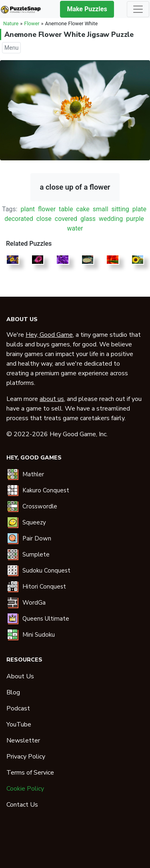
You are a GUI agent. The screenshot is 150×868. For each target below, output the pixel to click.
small (101, 209)
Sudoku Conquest (46, 571)
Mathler (33, 474)
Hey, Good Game (49, 335)
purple (135, 219)
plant (28, 209)
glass (88, 219)
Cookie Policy (25, 789)
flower (47, 209)
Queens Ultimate (46, 619)
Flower (32, 23)
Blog (13, 692)
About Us (20, 676)
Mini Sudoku (39, 635)
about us (52, 399)
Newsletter (23, 741)
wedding (111, 219)
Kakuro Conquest (46, 490)
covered (66, 219)
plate (139, 209)
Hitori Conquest (44, 587)
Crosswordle (40, 506)
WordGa (34, 603)
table (66, 209)
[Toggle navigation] (138, 9)
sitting (120, 209)
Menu (11, 48)
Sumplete (36, 554)
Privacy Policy (26, 757)
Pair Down (37, 538)
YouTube (19, 724)
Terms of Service (30, 773)
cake (83, 209)
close (44, 219)
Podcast (18, 708)
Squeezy (34, 522)
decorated (19, 219)
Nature (11, 23)
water (75, 228)
